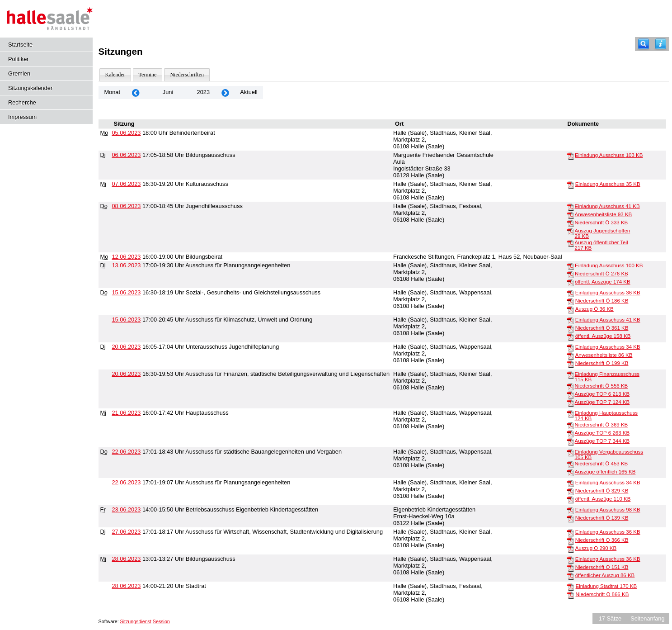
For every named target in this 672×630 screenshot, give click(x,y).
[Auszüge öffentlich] (570, 472)
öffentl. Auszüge (603, 282)
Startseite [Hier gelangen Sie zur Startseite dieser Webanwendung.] (20, 45)
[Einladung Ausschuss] (570, 156)
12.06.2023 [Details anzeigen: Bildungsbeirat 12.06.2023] (126, 257)
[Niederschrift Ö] (570, 223)
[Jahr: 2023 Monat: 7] (225, 92)
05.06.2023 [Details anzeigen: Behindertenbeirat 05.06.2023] (126, 133)
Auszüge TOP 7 (602, 402)
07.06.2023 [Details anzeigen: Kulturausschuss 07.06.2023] (126, 184)
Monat (112, 92)
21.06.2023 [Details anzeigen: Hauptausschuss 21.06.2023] (126, 413)
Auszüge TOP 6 (602, 394)
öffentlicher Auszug (605, 575)
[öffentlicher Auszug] (570, 576)
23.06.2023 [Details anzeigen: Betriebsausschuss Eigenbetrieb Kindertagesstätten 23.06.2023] (126, 509)
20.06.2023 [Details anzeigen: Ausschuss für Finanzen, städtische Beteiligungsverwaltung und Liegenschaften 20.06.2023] (126, 374)
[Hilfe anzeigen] (661, 44)
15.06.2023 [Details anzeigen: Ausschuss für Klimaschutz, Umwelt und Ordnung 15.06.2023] (126, 320)
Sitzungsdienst (136, 621)
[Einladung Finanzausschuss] (570, 374)
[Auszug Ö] (570, 309)
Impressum (22, 117)
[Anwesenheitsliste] (570, 215)
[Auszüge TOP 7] (570, 403)
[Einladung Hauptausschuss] (570, 413)
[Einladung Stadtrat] (570, 587)
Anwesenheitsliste (604, 214)
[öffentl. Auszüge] (570, 282)
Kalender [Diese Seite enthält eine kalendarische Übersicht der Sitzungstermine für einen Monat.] (115, 75)
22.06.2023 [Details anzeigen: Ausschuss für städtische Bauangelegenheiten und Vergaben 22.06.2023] (126, 452)
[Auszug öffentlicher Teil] (570, 243)
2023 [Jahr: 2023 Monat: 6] (203, 92)
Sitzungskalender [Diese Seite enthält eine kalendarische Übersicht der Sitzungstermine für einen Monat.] (30, 88)
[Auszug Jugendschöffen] (570, 231)
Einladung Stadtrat (606, 586)
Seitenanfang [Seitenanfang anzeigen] (647, 618)
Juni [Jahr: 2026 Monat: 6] (168, 92)
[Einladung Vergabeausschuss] (570, 452)
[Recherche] (644, 44)
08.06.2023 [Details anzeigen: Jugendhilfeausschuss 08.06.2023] (126, 206)
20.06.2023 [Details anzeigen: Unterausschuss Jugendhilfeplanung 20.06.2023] (126, 347)
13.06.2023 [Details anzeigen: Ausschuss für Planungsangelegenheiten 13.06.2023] (126, 265)
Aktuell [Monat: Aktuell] (249, 92)
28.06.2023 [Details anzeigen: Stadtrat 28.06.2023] (126, 586)
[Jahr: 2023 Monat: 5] (136, 92)
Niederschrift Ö (602, 223)
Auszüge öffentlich (605, 472)
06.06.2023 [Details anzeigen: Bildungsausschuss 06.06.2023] (126, 155)
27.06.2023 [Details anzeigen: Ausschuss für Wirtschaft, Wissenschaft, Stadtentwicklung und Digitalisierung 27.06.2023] (126, 532)
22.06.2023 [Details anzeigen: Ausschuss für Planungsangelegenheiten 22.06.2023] (126, 482)
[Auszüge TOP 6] (570, 394)
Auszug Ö (594, 309)
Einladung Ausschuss (609, 155)
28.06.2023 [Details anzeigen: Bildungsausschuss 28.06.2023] (126, 559)
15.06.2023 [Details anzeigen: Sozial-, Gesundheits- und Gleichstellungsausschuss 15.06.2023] (126, 292)
